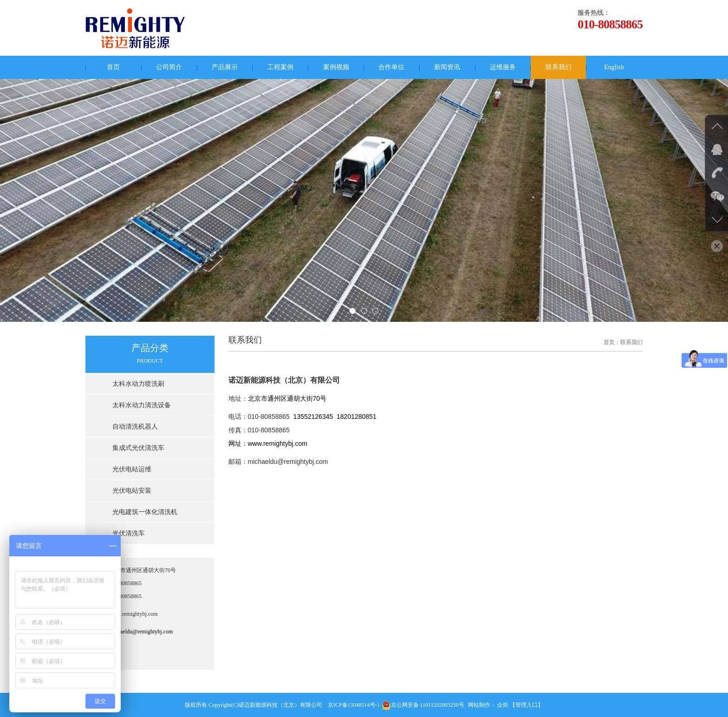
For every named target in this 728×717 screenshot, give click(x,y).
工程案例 (280, 67)
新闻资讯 (447, 67)
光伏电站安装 (132, 491)
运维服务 (503, 67)
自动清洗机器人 (135, 427)
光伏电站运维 (132, 469)
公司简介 (169, 67)
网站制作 (479, 705)
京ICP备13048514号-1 (354, 705)
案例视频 (336, 67)
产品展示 (225, 67)
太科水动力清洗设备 (142, 405)
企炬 (503, 705)
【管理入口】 (526, 705)
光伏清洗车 (129, 533)
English (614, 67)
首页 (113, 67)
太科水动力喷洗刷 (138, 384)
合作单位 (391, 67)
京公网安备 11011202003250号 (423, 705)
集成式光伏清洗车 (138, 448)
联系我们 (559, 67)
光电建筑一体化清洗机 (145, 512)
